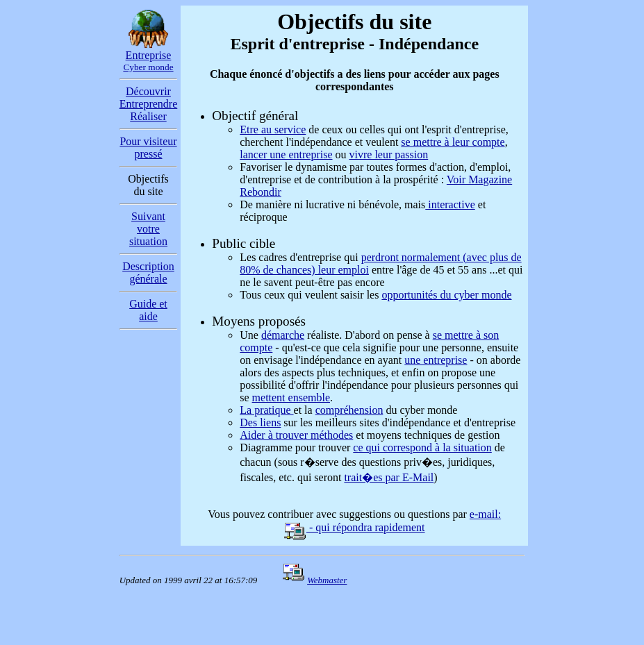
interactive (450, 204)
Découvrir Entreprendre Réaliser (149, 104)
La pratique (266, 410)
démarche (283, 335)
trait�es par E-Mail (389, 477)
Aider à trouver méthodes (296, 435)
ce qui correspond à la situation (422, 447)
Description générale (148, 273)
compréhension (349, 410)
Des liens (260, 422)
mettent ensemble (291, 397)
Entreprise (148, 61)
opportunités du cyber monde (446, 295)
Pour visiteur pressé (148, 148)
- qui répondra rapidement (355, 527)
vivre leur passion (389, 154)
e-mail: (485, 514)
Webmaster (327, 580)
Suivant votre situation (148, 229)
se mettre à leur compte (453, 142)
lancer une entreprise (286, 154)
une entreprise (436, 360)
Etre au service (273, 129)
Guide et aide (148, 310)
